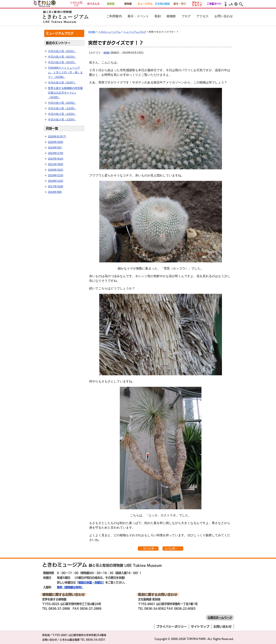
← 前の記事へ (148, 549)
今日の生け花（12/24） (62, 114)
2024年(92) (55, 148)
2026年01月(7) (57, 136)
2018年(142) (56, 181)
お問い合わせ (224, 16)
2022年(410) (56, 159)
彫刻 (158, 16)
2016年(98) (55, 192)
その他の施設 (162, 4)
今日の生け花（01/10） (62, 62)
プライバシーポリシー (172, 627)
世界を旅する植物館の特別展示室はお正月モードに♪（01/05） (65, 93)
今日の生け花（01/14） (62, 57)
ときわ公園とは (76, 4)
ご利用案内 (114, 16)
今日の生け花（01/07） (62, 82)
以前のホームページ (220, 617)
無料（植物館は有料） (70, 587)
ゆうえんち (93, 4)
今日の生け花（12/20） (62, 119)
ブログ (186, 16)
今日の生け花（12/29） (62, 108)
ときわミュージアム (110, 32)
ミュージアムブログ (135, 32)
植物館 (128, 4)
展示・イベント (138, 16)
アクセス (203, 16)
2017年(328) (56, 186)
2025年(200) (56, 142)
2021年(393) (56, 164)
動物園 (111, 4)
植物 (106, 53)
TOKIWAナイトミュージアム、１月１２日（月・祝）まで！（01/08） (65, 72)
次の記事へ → (173, 549)
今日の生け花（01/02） (62, 103)
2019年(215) (56, 175)
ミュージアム (145, 4)
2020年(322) (56, 170)
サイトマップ (200, 627)
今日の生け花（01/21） (62, 51)
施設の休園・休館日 (90, 582)
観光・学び (180, 4)
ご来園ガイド (214, 4)
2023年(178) (56, 153)
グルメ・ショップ (197, 4)
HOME (92, 32)
